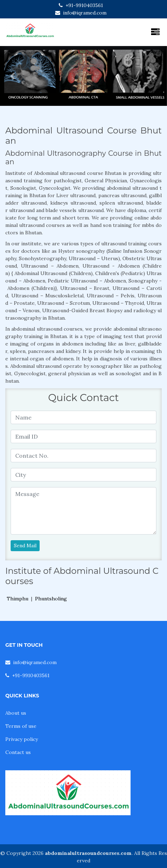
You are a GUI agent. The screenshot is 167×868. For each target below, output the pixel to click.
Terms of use (21, 726)
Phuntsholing (51, 599)
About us (16, 713)
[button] (13, 76)
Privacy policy (22, 739)
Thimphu (18, 599)
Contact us (18, 752)
